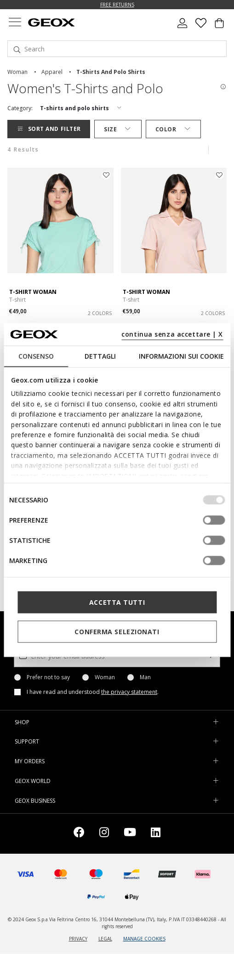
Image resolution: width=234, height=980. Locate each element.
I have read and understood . (93, 692)
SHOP (22, 722)
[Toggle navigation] (15, 23)
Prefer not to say (48, 677)
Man (145, 677)
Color (173, 129)
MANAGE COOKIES (144, 939)
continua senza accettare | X (172, 334)
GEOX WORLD (33, 781)
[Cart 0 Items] (219, 27)
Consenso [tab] (36, 356)
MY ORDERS (30, 761)
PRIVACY (78, 939)
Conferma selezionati (117, 631)
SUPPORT (27, 741)
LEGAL (105, 939)
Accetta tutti (117, 602)
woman (17, 72)
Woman (105, 677)
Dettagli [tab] (100, 356)
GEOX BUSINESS (35, 801)
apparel (52, 72)
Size (118, 129)
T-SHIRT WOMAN (33, 292)
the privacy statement (129, 692)
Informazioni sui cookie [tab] (181, 356)
